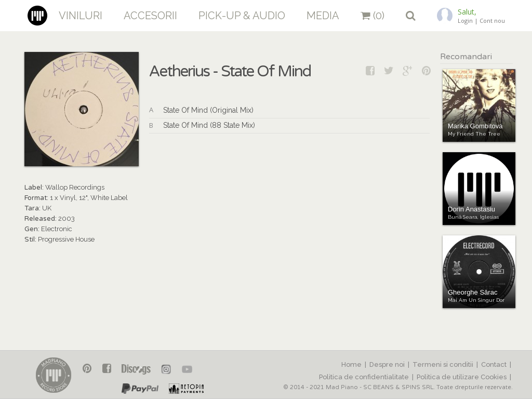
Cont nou (492, 21)
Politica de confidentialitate (364, 377)
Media (323, 16)
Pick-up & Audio (242, 16)
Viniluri (81, 16)
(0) (373, 16)
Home (351, 364)
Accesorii (150, 16)
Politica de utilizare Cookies (462, 377)
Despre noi (387, 364)
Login (465, 21)
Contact (494, 364)
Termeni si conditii (443, 364)
